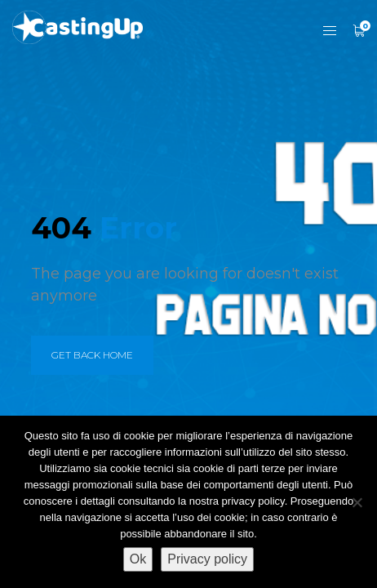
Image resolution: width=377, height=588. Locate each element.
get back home (92, 355)
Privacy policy (207, 559)
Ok (138, 559)
